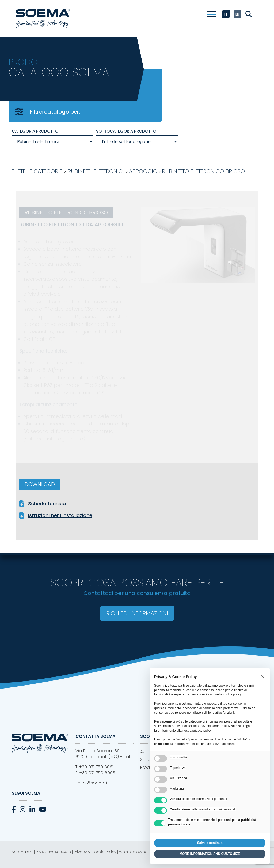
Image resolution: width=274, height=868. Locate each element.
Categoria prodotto (35, 131)
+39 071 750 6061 (96, 767)
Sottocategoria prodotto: (127, 131)
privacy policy (202, 731)
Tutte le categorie (37, 171)
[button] (263, 677)
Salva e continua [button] (210, 843)
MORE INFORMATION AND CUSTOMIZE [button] (210, 854)
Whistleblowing (133, 852)
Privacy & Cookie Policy (95, 852)
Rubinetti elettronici (96, 171)
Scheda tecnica (47, 504)
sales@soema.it (92, 783)
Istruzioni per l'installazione (60, 515)
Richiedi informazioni (137, 613)
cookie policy (232, 694)
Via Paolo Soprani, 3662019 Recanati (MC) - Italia (104, 754)
